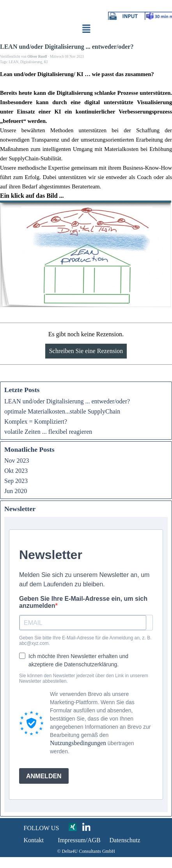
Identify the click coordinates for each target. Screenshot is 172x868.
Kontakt (34, 840)
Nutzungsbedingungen (78, 743)
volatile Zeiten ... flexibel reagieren (48, 432)
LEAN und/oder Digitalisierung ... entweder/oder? (67, 401)
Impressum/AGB (79, 840)
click (43, 41)
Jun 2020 (16, 491)
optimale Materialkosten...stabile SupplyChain (62, 411)
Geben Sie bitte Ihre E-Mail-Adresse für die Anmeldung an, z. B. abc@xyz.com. (85, 641)
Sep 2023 (16, 481)
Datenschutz (125, 840)
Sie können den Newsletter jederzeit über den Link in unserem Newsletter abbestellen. (84, 678)
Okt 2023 (16, 471)
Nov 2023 (17, 461)
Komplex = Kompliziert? (36, 422)
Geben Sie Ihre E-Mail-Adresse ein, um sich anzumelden (83, 602)
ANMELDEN (44, 776)
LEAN (13, 62)
